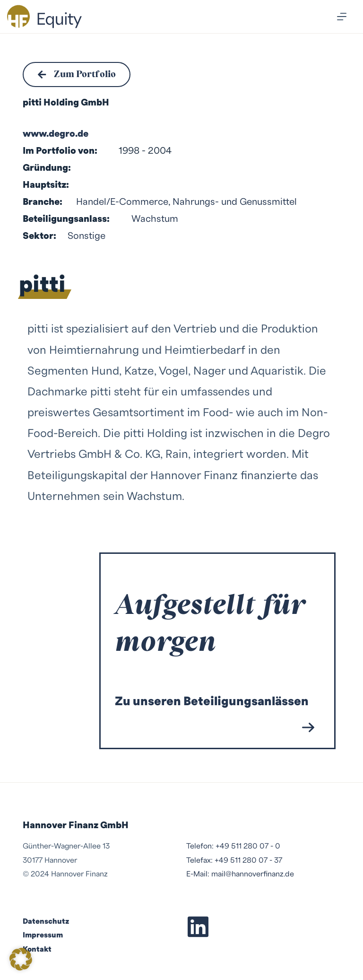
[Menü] (342, 17)
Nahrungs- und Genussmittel (235, 202)
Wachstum (155, 219)
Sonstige (86, 236)
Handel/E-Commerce (122, 202)
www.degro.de (56, 134)
